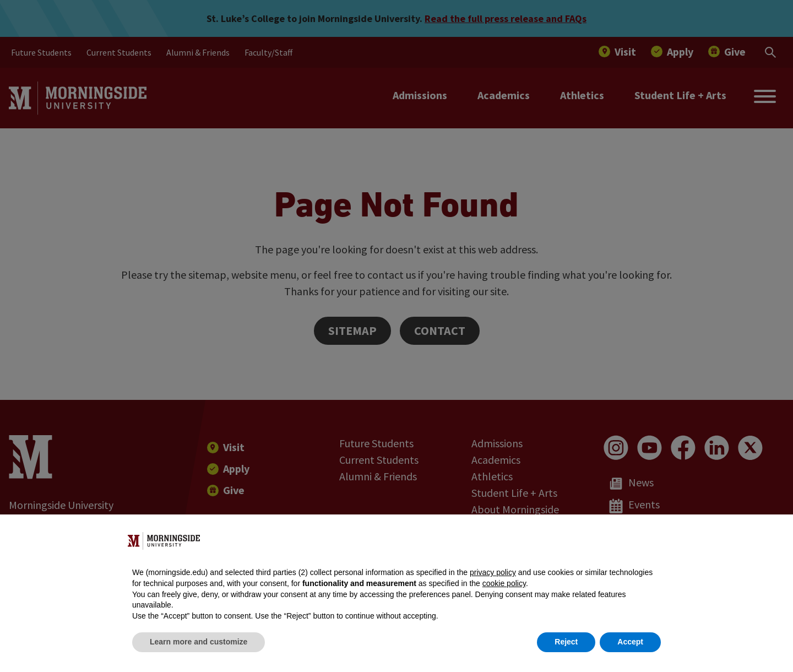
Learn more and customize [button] (199, 642)
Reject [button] (566, 642)
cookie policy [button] (504, 583)
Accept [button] (630, 642)
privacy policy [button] (493, 572)
